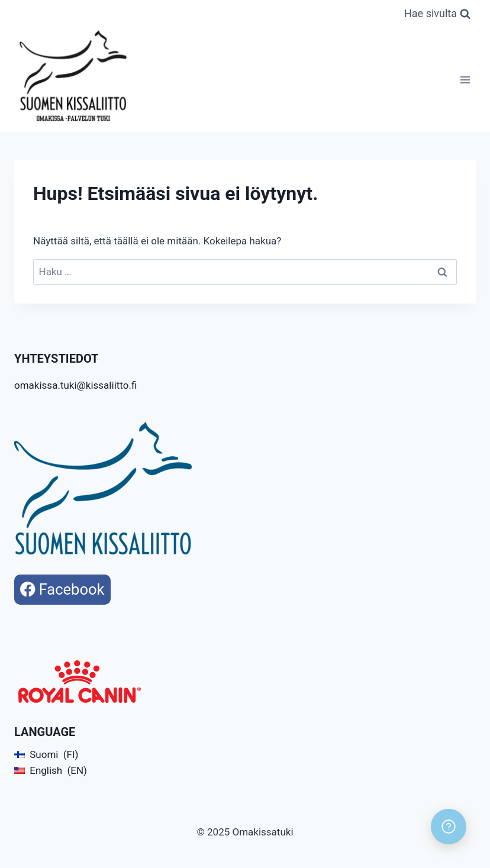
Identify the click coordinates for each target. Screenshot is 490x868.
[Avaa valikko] (465, 80)
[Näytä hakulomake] (437, 14)
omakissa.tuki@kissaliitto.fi (75, 385)
